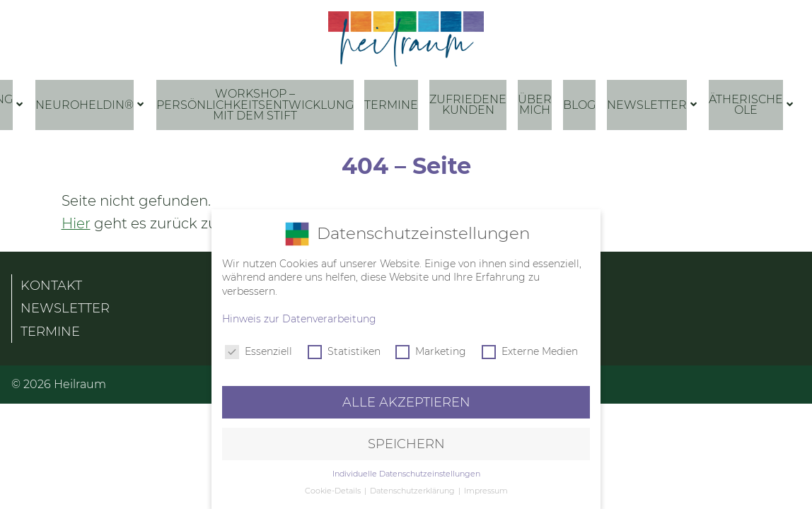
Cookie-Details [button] (334, 490)
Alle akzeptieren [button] (406, 400)
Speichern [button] (406, 442)
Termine (391, 105)
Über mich (535, 105)
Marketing (431, 350)
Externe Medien (530, 350)
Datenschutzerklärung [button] (413, 490)
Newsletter (647, 105)
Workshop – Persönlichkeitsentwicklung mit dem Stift (255, 105)
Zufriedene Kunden (468, 105)
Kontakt (51, 281)
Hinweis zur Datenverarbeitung (299, 317)
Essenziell (259, 350)
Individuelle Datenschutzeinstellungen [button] (406, 472)
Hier (76, 218)
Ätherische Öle (746, 105)
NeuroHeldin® (85, 105)
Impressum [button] (486, 490)
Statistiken (344, 350)
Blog (579, 105)
